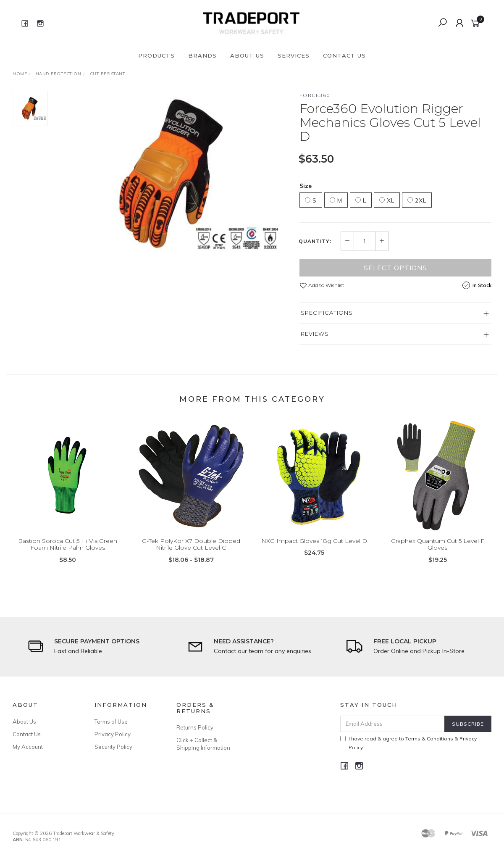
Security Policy (113, 747)
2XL (417, 200)
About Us (247, 55)
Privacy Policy (113, 734)
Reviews (315, 334)
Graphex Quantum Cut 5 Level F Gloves (438, 552)
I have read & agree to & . (408, 743)
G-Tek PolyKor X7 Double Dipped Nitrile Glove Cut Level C (191, 552)
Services (294, 55)
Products (156, 55)
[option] (174, 174)
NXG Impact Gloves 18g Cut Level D (314, 548)
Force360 (315, 95)
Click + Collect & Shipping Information (203, 744)
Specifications (327, 313)
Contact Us (344, 55)
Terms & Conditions (429, 739)
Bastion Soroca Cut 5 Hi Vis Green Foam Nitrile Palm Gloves (68, 552)
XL (387, 200)
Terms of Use (111, 722)
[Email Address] (392, 724)
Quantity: (315, 241)
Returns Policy (195, 727)
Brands (202, 55)
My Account (28, 747)
